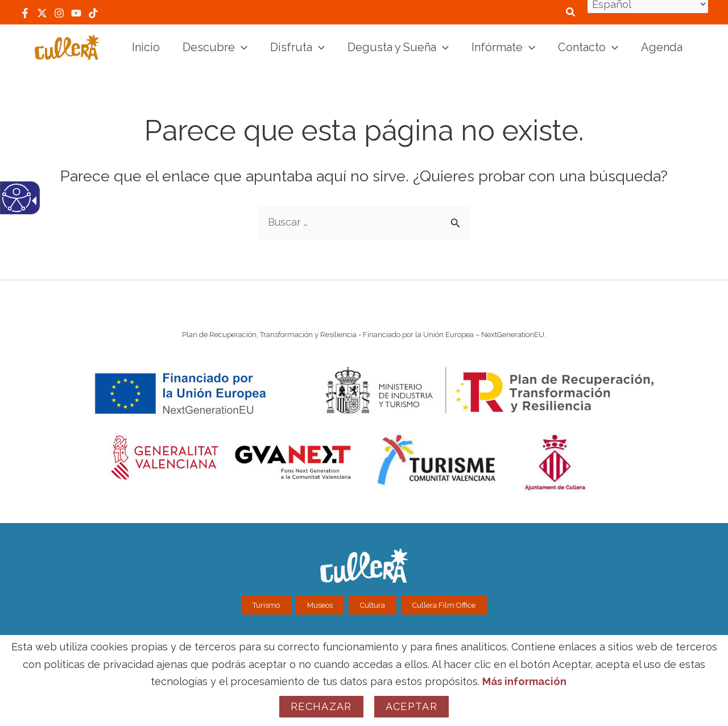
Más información (524, 681)
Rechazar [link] (321, 706)
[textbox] (364, 223)
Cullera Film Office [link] (444, 605)
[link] (25, 13)
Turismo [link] (266, 605)
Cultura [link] (373, 605)
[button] (456, 219)
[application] (241, 47)
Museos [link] (320, 605)
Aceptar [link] (411, 706)
